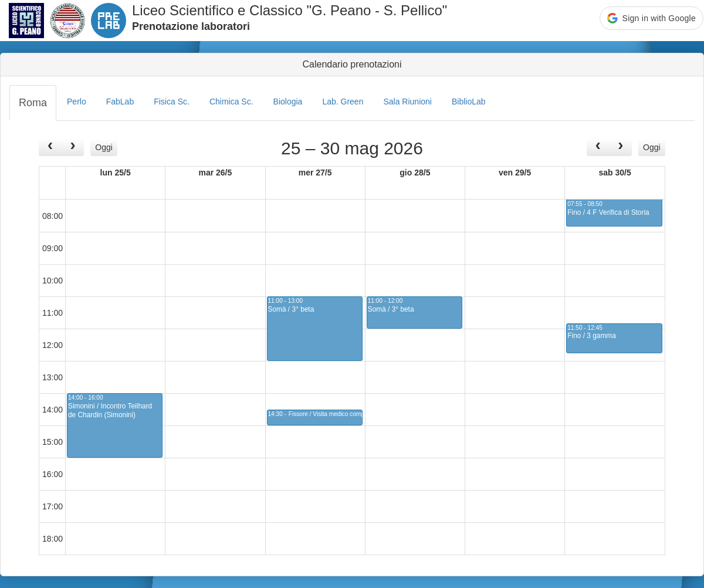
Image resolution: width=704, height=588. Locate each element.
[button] (651, 18)
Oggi (104, 147)
